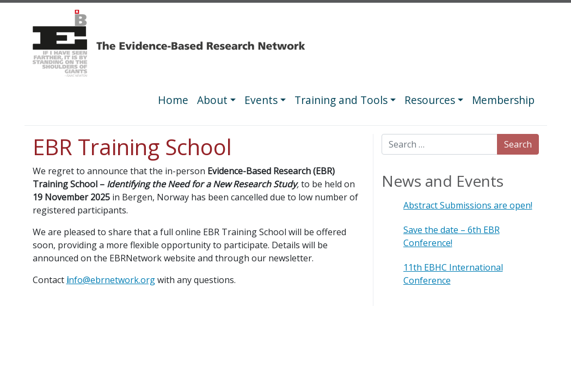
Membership (503, 100)
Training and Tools (341, 100)
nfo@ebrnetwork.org (111, 280)
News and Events (443, 181)
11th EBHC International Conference (453, 274)
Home (173, 100)
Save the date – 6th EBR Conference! (452, 236)
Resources (430, 100)
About (212, 100)
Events (261, 100)
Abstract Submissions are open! (468, 205)
